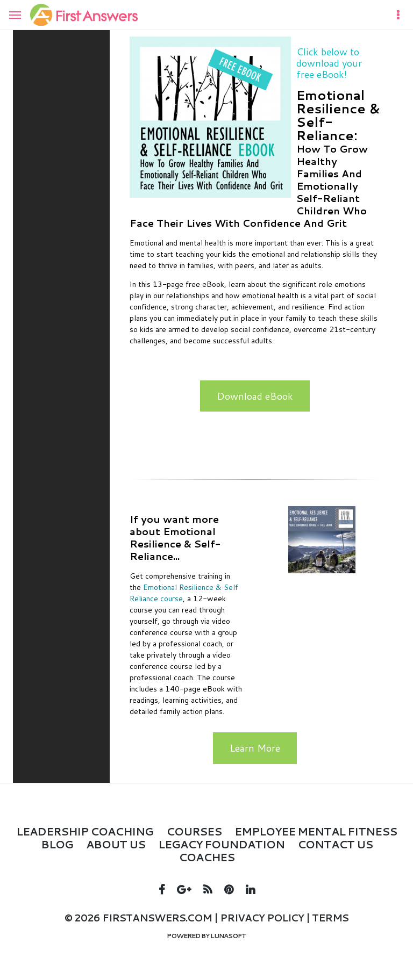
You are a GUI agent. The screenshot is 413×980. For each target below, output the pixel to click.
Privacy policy (262, 918)
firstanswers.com (157, 918)
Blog (57, 844)
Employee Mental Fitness (316, 831)
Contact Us (335, 844)
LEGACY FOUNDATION (221, 844)
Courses (194, 831)
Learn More (255, 748)
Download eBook (255, 396)
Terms (330, 918)
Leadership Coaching (85, 831)
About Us (116, 844)
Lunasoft (228, 936)
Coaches (206, 857)
